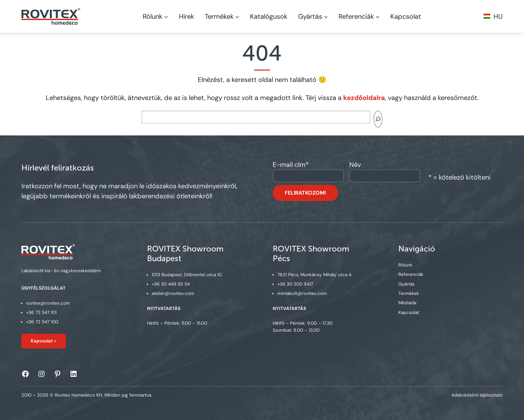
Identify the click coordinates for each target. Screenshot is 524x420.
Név (355, 165)
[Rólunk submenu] (166, 16)
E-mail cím (291, 165)
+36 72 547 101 (41, 312)
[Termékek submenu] (237, 16)
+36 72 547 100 (42, 322)
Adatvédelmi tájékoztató (477, 395)
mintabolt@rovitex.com (302, 294)
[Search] (378, 119)
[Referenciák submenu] (378, 16)
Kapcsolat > (44, 341)
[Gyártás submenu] (326, 16)
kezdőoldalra (364, 98)
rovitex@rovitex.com (48, 303)
